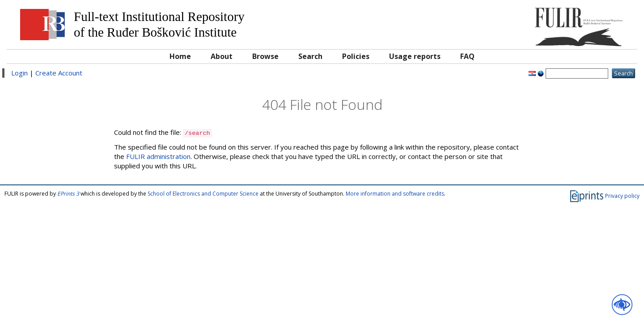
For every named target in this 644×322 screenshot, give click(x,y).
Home (180, 56)
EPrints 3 (68, 194)
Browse (265, 56)
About (222, 56)
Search (310, 56)
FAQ (467, 56)
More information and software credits (395, 194)
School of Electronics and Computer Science (203, 194)
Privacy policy (622, 196)
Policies (356, 56)
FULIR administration (158, 156)
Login (19, 73)
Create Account (59, 73)
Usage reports (415, 56)
